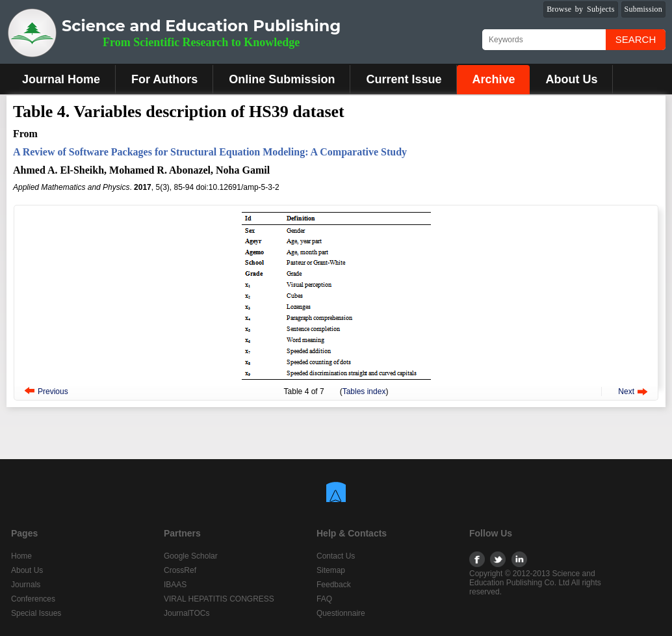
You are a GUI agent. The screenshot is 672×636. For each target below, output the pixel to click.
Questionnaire (341, 613)
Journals (26, 585)
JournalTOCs (187, 613)
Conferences (33, 599)
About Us (571, 79)
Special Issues (36, 613)
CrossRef (180, 570)
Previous (53, 391)
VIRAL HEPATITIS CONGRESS (219, 599)
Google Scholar (191, 556)
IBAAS (175, 585)
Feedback (334, 585)
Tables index (364, 391)
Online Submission (282, 79)
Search (636, 39)
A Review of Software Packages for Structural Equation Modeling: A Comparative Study (210, 152)
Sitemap (331, 570)
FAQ (324, 599)
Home (21, 556)
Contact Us (336, 556)
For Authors (164, 79)
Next (626, 391)
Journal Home (61, 79)
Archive (493, 79)
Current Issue (404, 79)
